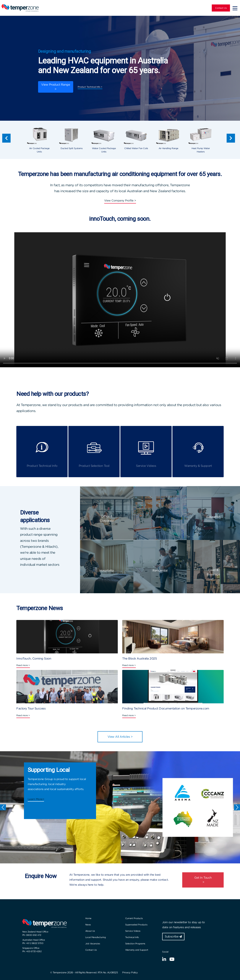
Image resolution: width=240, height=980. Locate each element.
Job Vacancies (93, 944)
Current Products (134, 918)
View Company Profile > (120, 201)
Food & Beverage (213, 572)
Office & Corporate (107, 519)
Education (213, 517)
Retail (160, 517)
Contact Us (221, 8)
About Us (90, 931)
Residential (160, 570)
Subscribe (173, 936)
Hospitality (107, 570)
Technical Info (132, 937)
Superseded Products (136, 925)
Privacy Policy (130, 972)
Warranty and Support (137, 950)
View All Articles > (120, 737)
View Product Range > (56, 87)
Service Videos (133, 931)
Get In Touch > (203, 880)
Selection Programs (135, 944)
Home (88, 918)
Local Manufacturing (96, 937)
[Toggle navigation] (235, 8)
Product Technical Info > (90, 87)
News (88, 925)
